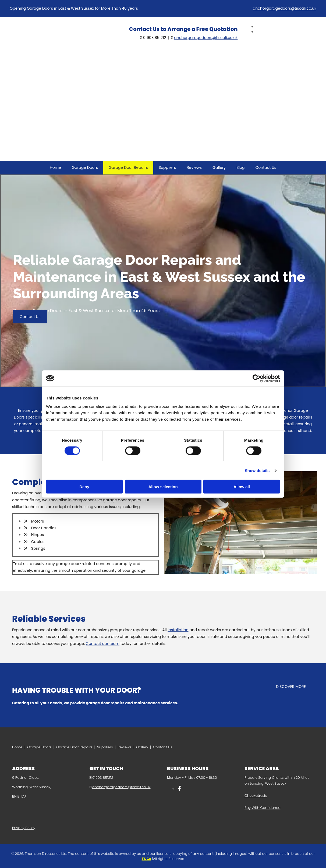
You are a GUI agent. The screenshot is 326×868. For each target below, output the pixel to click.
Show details (257, 470)
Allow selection (163, 487)
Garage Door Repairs (128, 167)
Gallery (219, 167)
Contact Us (266, 167)
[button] (30, 317)
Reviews (194, 167)
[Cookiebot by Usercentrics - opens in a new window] (256, 378)
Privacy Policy (24, 828)
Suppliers (167, 167)
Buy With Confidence (262, 808)
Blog (240, 167)
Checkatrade (256, 796)
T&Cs (146, 859)
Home (55, 167)
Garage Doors (85, 167)
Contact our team (103, 644)
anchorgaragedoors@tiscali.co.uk (285, 8)
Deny (84, 487)
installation (178, 630)
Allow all (242, 487)
